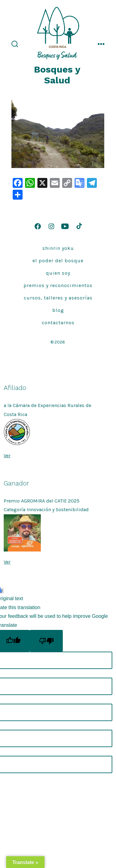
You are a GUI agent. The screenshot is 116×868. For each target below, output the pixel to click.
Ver (7, 456)
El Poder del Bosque (58, 261)
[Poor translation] (46, 641)
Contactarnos (58, 323)
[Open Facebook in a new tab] (38, 226)
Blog (58, 310)
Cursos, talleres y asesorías (58, 298)
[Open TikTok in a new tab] (79, 226)
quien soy (58, 273)
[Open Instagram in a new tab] (51, 226)
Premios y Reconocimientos (58, 285)
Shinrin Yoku (58, 248)
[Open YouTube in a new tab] (65, 226)
